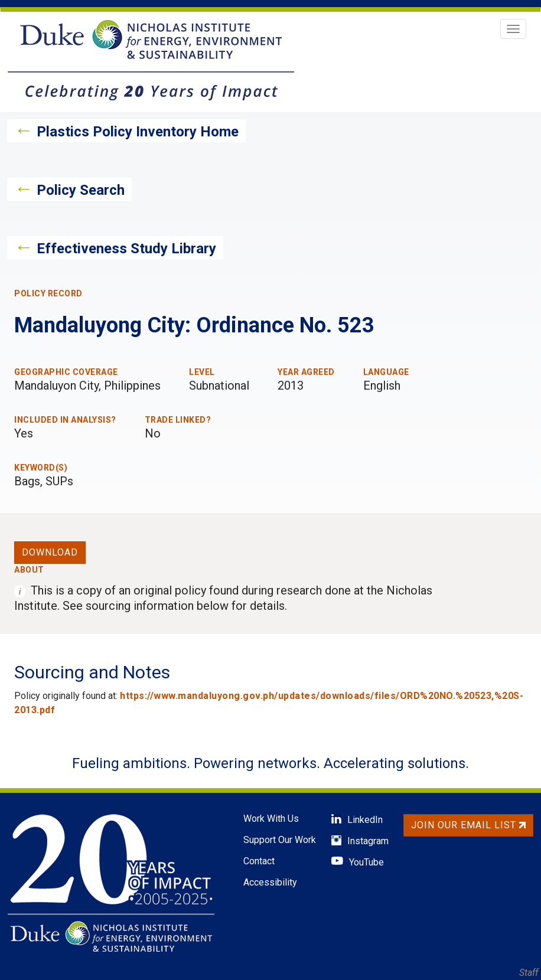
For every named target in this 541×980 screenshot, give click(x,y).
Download (50, 552)
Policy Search (81, 190)
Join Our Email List (468, 825)
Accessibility (270, 882)
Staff (529, 973)
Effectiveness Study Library (126, 249)
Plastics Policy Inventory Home (138, 132)
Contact (259, 861)
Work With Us (271, 819)
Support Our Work (280, 840)
